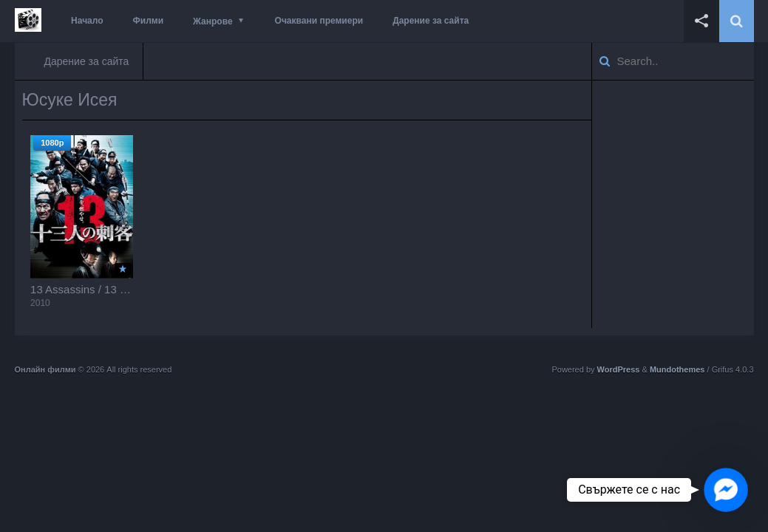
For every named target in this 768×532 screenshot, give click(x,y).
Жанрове (213, 21)
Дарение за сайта (431, 21)
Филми (149, 21)
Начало (87, 21)
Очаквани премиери (319, 21)
